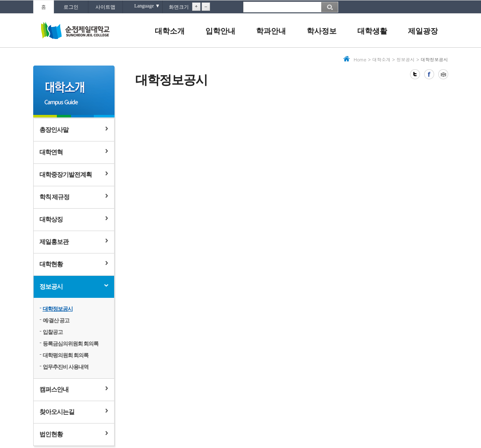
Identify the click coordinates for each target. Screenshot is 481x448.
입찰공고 (53, 332)
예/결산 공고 (56, 320)
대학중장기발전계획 (66, 175)
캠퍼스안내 (54, 390)
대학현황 (51, 264)
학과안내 (271, 31)
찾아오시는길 (57, 412)
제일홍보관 (54, 242)
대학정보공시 (58, 309)
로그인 (71, 7)
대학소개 (170, 31)
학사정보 (322, 31)
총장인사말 (54, 130)
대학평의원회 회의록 (66, 355)
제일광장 (423, 31)
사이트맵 (105, 7)
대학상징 (51, 219)
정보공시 (51, 287)
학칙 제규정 (55, 197)
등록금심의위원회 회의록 (71, 344)
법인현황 (51, 434)
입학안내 (220, 31)
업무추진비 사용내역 (66, 367)
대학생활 (372, 31)
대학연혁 (51, 152)
